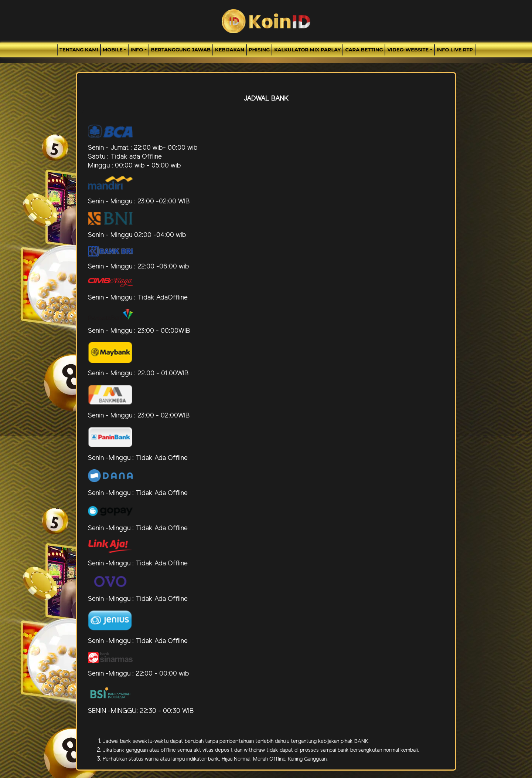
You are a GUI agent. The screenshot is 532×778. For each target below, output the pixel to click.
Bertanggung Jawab (181, 50)
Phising (259, 50)
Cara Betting (364, 50)
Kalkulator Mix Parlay (307, 50)
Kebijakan (230, 50)
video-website (408, 50)
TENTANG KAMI (79, 50)
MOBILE (113, 50)
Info (137, 50)
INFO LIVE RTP (455, 50)
